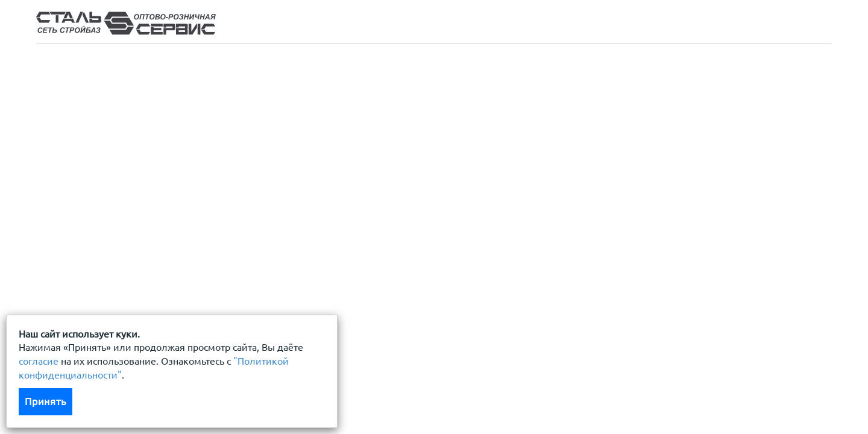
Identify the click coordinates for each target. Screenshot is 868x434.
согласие (39, 361)
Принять (46, 401)
